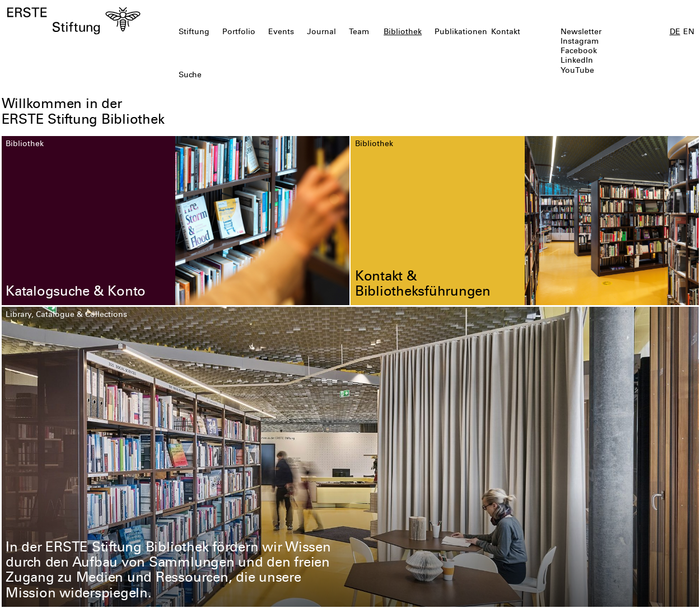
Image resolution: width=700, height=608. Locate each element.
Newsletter (581, 32)
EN (689, 32)
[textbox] (294, 76)
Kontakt (506, 32)
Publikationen (461, 32)
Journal (321, 32)
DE (675, 32)
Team (359, 32)
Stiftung (194, 32)
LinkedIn (577, 61)
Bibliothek (403, 32)
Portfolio (239, 32)
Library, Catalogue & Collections (66, 315)
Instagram (580, 42)
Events (281, 32)
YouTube (577, 71)
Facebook (579, 52)
